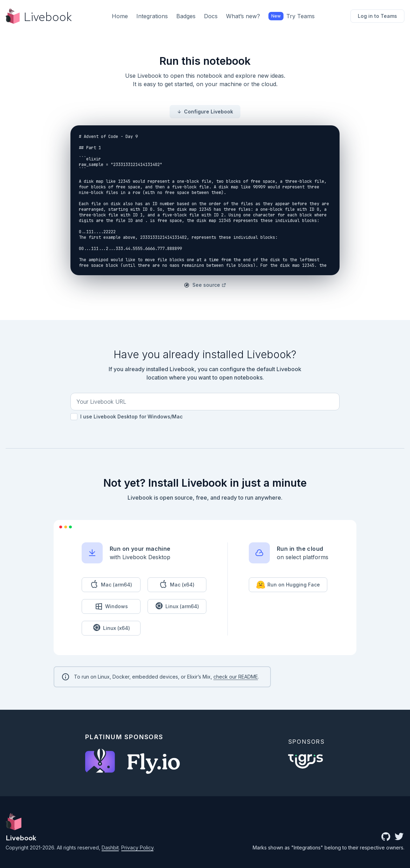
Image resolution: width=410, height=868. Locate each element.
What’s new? (243, 16)
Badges (186, 16)
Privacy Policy (137, 848)
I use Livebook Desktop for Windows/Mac (127, 417)
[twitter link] (399, 837)
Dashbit (110, 848)
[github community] (386, 837)
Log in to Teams (377, 16)
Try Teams (292, 16)
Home (120, 16)
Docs (211, 16)
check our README (236, 677)
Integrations (152, 16)
